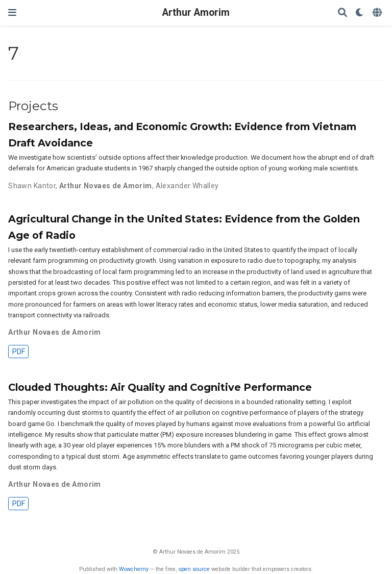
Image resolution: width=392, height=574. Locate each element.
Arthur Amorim (196, 13)
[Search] (342, 13)
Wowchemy (134, 569)
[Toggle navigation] (12, 13)
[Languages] (378, 13)
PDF (19, 352)
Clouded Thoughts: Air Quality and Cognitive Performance (160, 387)
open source (194, 569)
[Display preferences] (360, 13)
